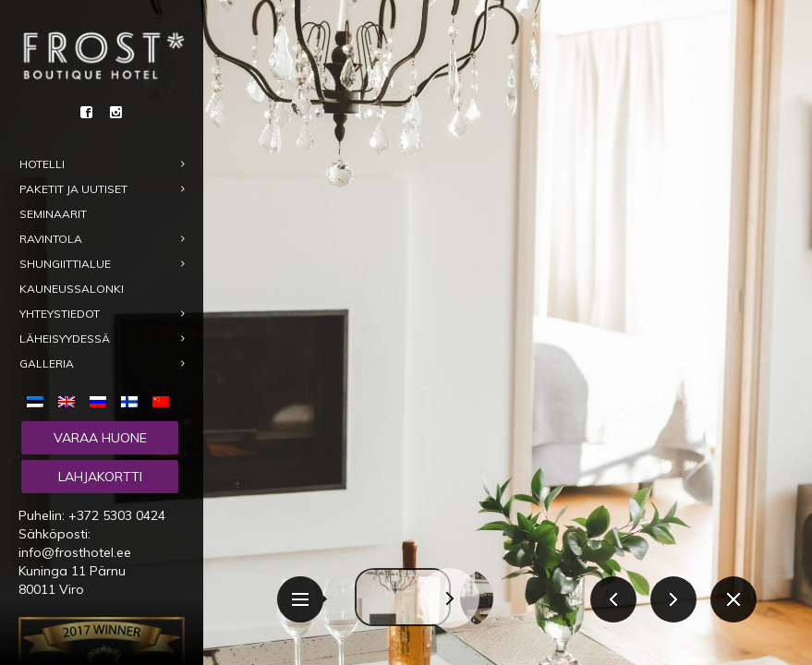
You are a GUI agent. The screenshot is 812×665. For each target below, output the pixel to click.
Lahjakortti (100, 477)
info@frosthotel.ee (75, 552)
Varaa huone (100, 438)
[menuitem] (39, 400)
